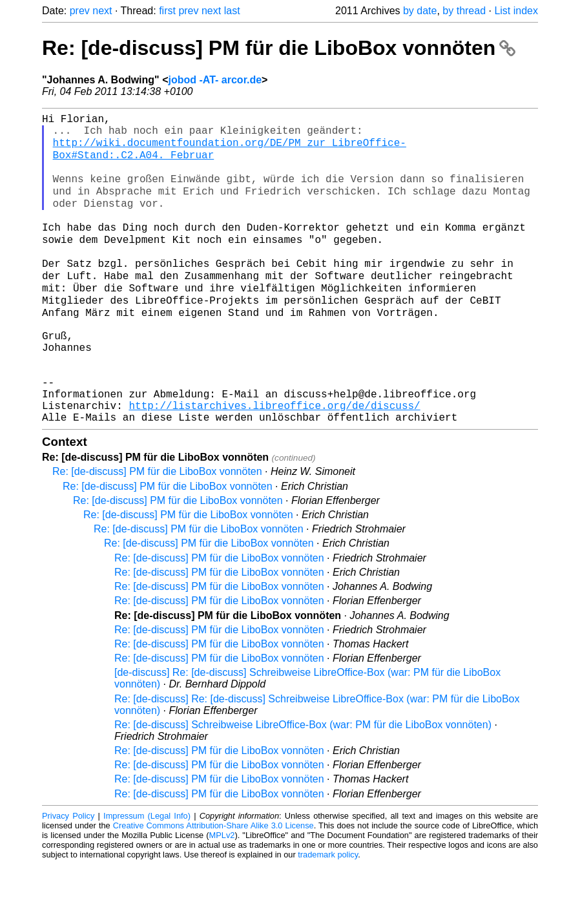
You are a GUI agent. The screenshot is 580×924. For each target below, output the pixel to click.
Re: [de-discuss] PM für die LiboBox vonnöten (279, 48)
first (167, 11)
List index (516, 11)
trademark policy (328, 914)
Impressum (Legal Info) (147, 875)
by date (420, 11)
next (102, 11)
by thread (464, 11)
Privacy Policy (68, 875)
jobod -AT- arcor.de (215, 80)
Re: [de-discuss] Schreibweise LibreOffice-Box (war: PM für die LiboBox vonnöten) (303, 784)
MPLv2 (222, 895)
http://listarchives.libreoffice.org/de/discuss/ (274, 462)
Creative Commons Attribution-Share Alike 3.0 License (213, 885)
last (232, 11)
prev (80, 11)
